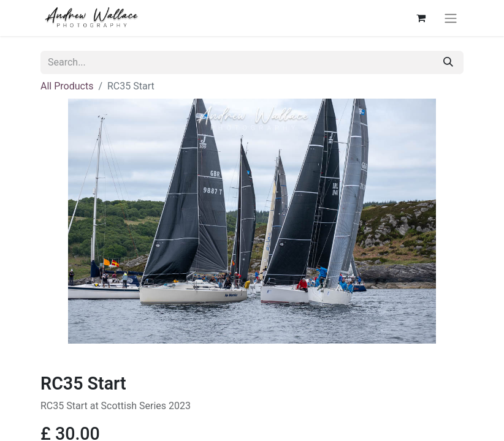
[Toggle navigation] (451, 18)
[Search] (448, 62)
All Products (67, 86)
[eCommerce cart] (421, 18)
